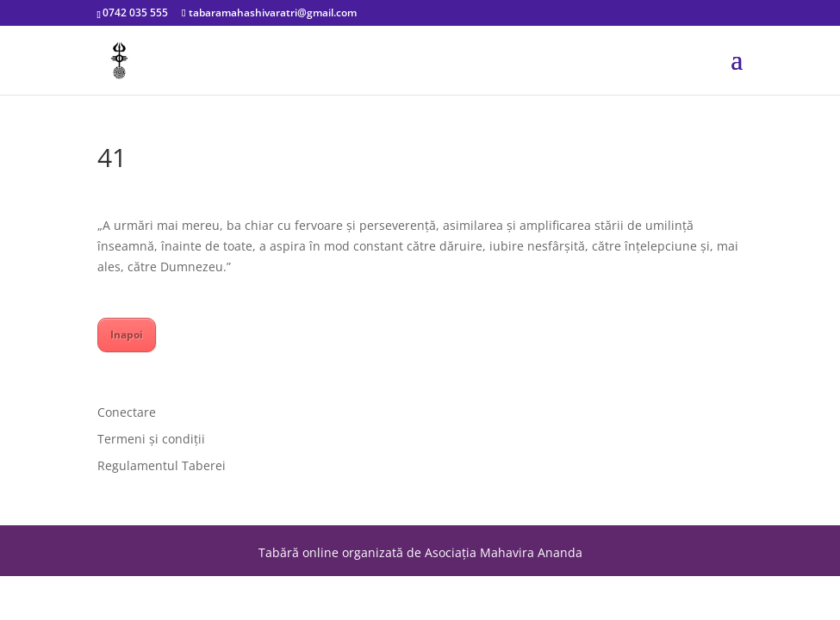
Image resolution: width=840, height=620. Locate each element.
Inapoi (127, 335)
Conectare (127, 412)
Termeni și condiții (151, 439)
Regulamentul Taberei (162, 465)
